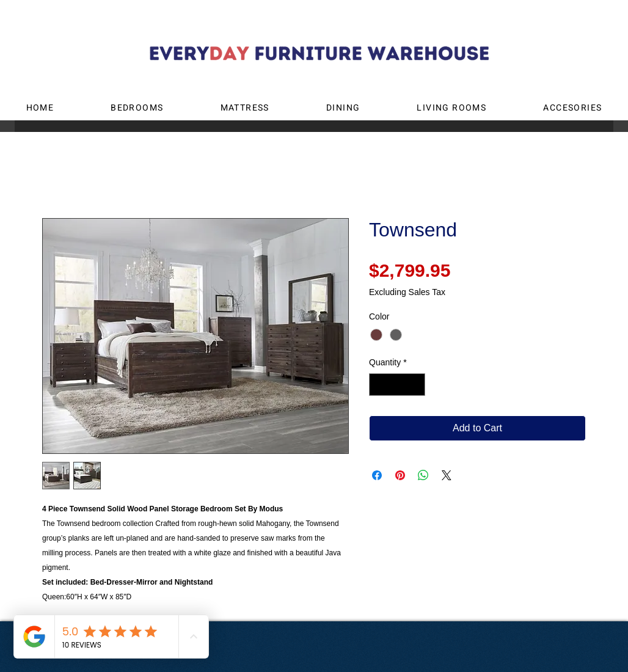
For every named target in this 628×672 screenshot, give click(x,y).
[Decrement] (378, 385)
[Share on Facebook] (377, 475)
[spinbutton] (397, 385)
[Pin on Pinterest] (400, 475)
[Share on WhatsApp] (423, 475)
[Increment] (416, 385)
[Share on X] (447, 475)
